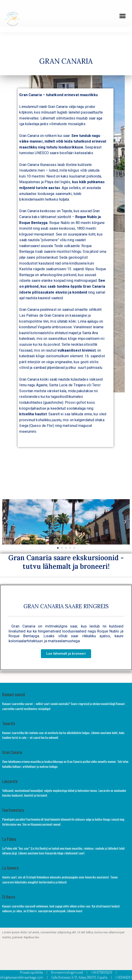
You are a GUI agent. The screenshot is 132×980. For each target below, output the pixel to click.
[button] (122, 16)
